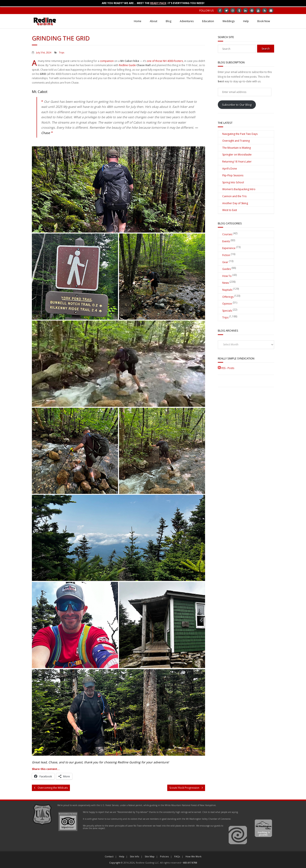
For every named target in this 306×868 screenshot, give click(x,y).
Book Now (264, 21)
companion (107, 61)
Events (226, 241)
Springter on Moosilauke (237, 155)
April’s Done (230, 169)
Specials (227, 311)
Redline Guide (127, 65)
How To (227, 276)
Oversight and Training (236, 141)
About (154, 21)
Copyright (115, 863)
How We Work (193, 856)
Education (208, 21)
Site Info (135, 856)
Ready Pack (158, 3)
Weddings (229, 21)
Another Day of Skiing (235, 203)
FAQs (177, 856)
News (226, 283)
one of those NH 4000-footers (165, 61)
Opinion (227, 304)
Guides (227, 269)
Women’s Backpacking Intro (239, 189)
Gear (225, 262)
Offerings (228, 297)
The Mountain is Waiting (237, 148)
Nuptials (227, 290)
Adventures (187, 21)
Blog (169, 21)
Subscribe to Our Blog (237, 105)
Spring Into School (233, 182)
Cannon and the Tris (234, 196)
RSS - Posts (226, 368)
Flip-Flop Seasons (233, 175)
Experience (229, 248)
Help (246, 21)
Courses (227, 234)
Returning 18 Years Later (237, 162)
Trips (62, 52)
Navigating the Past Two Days (240, 134)
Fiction (226, 255)
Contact (109, 856)
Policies (164, 856)
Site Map (150, 856)
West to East (230, 210)
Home (138, 21)
